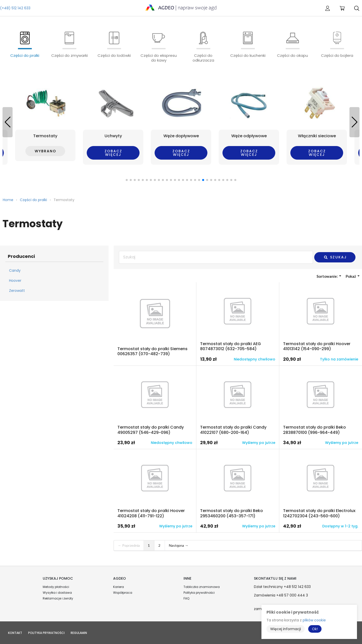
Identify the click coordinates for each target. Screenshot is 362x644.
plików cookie (314, 620)
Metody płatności (56, 587)
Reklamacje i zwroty (58, 598)
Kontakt (15, 633)
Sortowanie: (329, 276)
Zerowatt (17, 291)
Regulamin (79, 633)
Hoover (15, 281)
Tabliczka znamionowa (202, 587)
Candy (15, 270)
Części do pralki (33, 200)
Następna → (179, 545)
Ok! (315, 629)
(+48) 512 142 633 (15, 8)
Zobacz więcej (114, 153)
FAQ (186, 598)
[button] (354, 122)
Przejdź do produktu (155, 324)
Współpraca (123, 593)
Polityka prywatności (199, 593)
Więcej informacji (286, 629)
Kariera (119, 587)
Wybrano (46, 151)
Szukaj (335, 257)
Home (8, 200)
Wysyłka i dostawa (57, 593)
